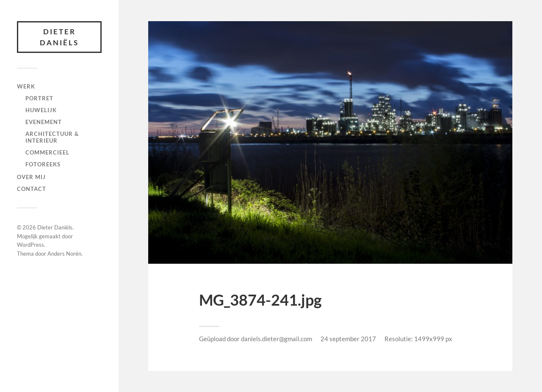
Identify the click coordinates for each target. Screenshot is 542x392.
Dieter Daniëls (59, 37)
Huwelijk (41, 110)
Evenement (44, 122)
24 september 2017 (348, 339)
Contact (32, 189)
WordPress (30, 245)
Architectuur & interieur (52, 137)
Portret (39, 98)
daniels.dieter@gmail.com (277, 339)
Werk (26, 86)
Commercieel (47, 152)
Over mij (31, 177)
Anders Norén (64, 254)
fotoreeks (43, 164)
